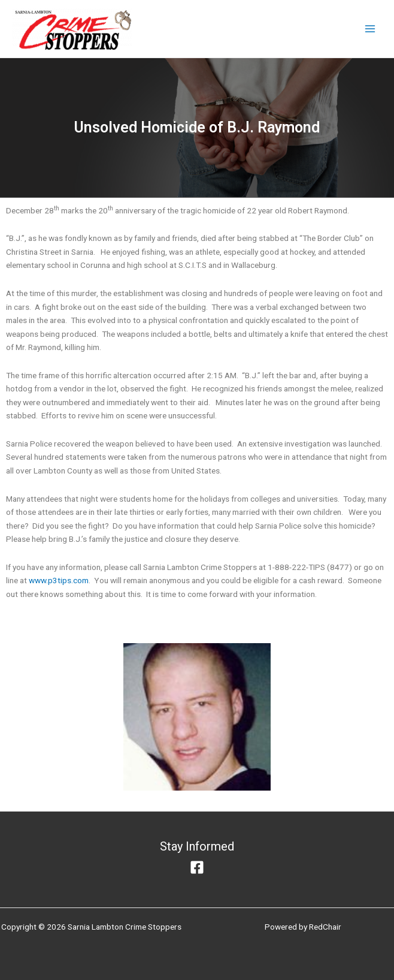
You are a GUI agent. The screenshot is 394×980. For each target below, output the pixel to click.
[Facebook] (197, 867)
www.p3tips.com (59, 580)
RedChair (325, 927)
